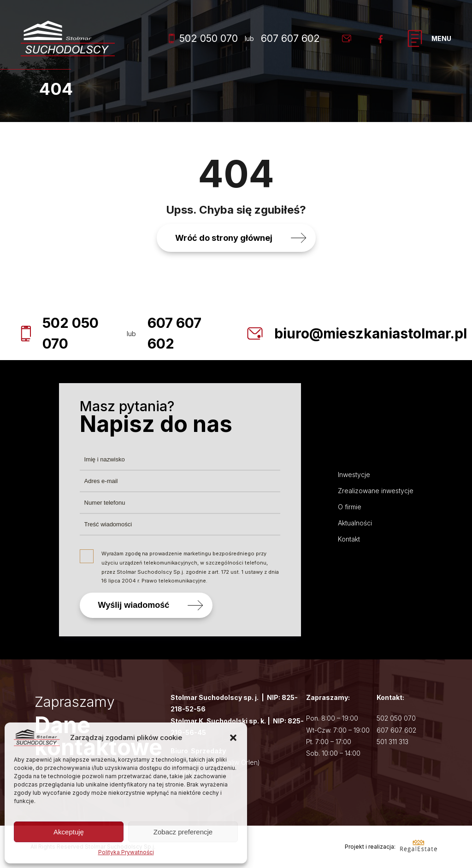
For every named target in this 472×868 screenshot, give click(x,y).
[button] (233, 738)
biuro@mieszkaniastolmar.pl (371, 333)
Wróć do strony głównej (224, 238)
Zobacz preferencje (183, 832)
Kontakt (349, 539)
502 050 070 (203, 38)
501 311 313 (392, 742)
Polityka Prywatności (126, 852)
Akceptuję (69, 832)
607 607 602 (290, 38)
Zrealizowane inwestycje (376, 491)
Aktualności (355, 523)
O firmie (350, 507)
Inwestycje (354, 475)
